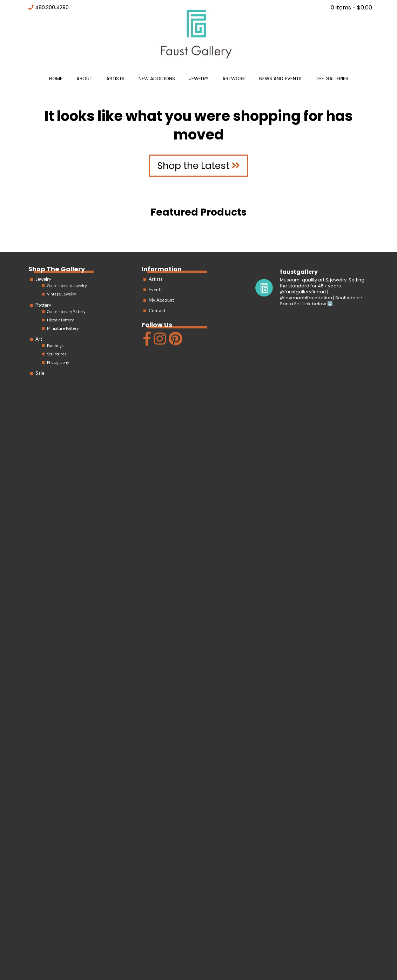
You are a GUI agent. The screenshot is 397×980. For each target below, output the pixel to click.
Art (39, 339)
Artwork (234, 79)
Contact (157, 311)
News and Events (280, 79)
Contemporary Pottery (66, 311)
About (84, 79)
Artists (115, 79)
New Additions (157, 79)
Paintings (55, 345)
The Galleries (332, 79)
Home (56, 79)
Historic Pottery (60, 320)
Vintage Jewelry (61, 294)
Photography (58, 362)
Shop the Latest (198, 166)
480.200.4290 (52, 7)
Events (156, 290)
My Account (161, 300)
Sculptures (57, 354)
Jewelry (199, 79)
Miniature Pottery (63, 328)
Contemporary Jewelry (67, 285)
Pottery (43, 305)
